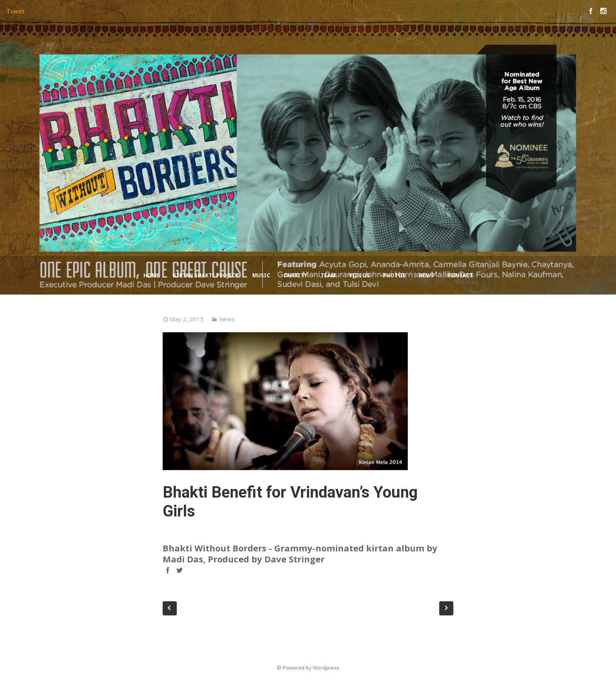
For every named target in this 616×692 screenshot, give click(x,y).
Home (151, 275)
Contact (460, 275)
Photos (394, 275)
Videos (359, 275)
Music (261, 275)
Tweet (16, 11)
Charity (295, 275)
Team (328, 275)
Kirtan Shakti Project (206, 275)
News (426, 275)
